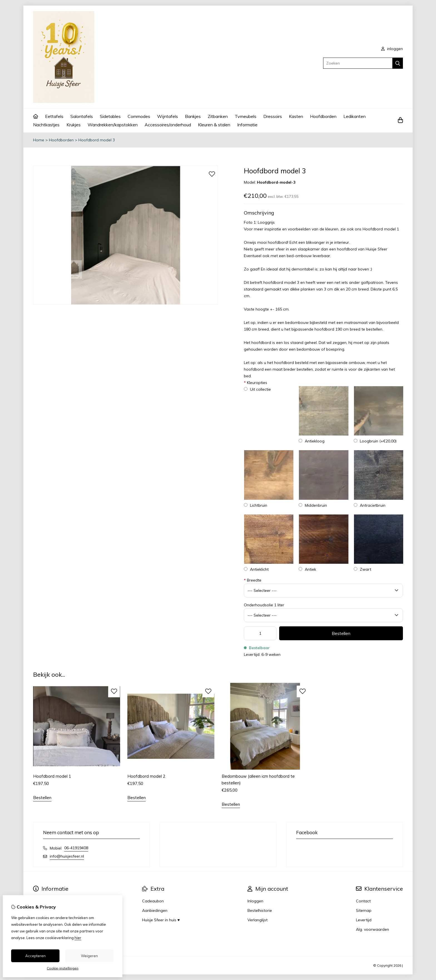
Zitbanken (218, 116)
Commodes (139, 116)
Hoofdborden (323, 116)
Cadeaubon (153, 901)
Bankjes (193, 116)
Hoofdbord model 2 (146, 776)
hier (78, 938)
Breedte (253, 580)
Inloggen (255, 901)
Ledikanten (355, 116)
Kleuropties (256, 383)
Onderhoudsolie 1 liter (264, 605)
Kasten (296, 116)
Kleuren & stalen (214, 125)
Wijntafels (168, 116)
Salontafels (82, 116)
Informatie (247, 125)
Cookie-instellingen (63, 968)
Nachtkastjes (46, 125)
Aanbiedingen (155, 910)
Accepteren (35, 956)
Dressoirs (273, 116)
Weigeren (89, 956)
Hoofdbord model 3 (97, 140)
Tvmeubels (246, 116)
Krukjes (74, 125)
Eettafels (54, 116)
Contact (363, 901)
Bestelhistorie (260, 910)
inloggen (392, 49)
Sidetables (110, 116)
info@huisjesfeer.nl (67, 856)
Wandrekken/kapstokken (113, 125)
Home (39, 140)
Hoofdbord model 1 (381, 229)
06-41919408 (76, 848)
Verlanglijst (257, 920)
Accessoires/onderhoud (168, 125)
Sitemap (364, 910)
